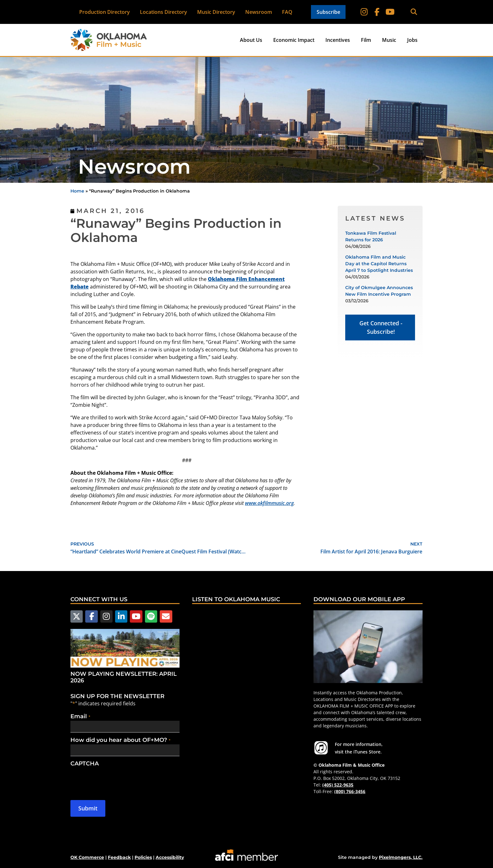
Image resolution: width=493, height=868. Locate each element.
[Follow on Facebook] (377, 12)
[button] (414, 12)
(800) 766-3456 (350, 791)
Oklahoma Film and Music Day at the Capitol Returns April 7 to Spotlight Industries (379, 264)
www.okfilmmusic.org (269, 503)
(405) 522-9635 (338, 785)
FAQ (287, 12)
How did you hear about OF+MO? (120, 740)
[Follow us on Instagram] (106, 616)
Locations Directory (163, 12)
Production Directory (105, 12)
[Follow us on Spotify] (149, 616)
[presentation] (118, 780)
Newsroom (259, 12)
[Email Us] (164, 616)
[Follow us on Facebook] (91, 616)
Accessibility (170, 857)
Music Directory (216, 12)
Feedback (119, 857)
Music (389, 40)
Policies (143, 857)
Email (80, 716)
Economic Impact (294, 40)
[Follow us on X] (76, 616)
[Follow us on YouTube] (135, 616)
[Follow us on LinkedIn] (120, 616)
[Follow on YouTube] (390, 12)
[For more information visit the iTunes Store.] (321, 748)
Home (77, 191)
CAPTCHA (85, 763)
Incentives (338, 40)
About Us (251, 40)
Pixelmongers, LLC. (401, 857)
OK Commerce (87, 857)
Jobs (412, 40)
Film (366, 40)
